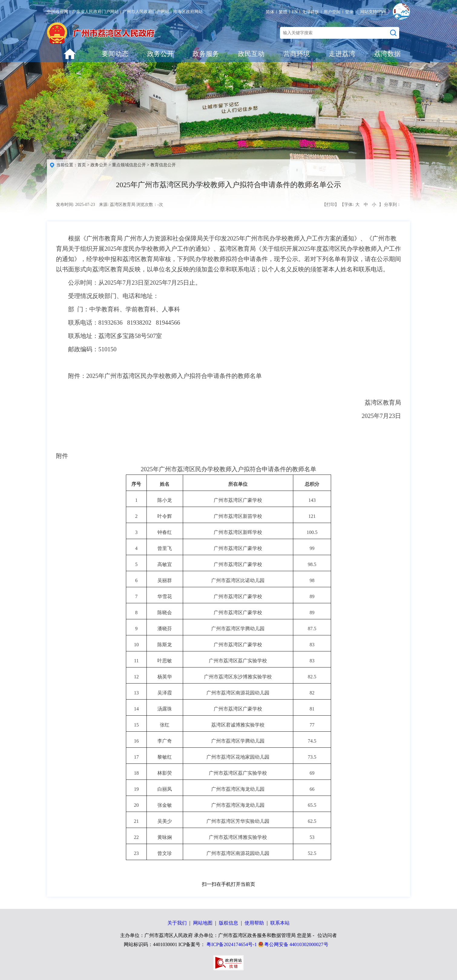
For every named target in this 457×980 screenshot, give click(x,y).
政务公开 (160, 54)
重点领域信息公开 (129, 165)
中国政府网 (58, 12)
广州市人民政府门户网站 (146, 12)
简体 (270, 12)
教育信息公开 (163, 165)
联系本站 (280, 923)
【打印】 (330, 205)
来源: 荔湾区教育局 (117, 205)
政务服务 (206, 54)
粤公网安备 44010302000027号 (296, 944)
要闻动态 (115, 54)
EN (295, 12)
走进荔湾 (342, 54)
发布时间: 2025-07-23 (76, 205)
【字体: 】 (361, 205)
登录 (349, 12)
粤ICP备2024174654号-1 (232, 944)
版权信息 (228, 923)
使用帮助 (254, 923)
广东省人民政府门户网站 (95, 12)
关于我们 (177, 923)
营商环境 (297, 54)
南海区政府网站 (188, 12)
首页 (82, 165)
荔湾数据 (387, 54)
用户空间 (332, 12)
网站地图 (203, 923)
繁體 (283, 12)
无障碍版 (311, 12)
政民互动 (251, 54)
